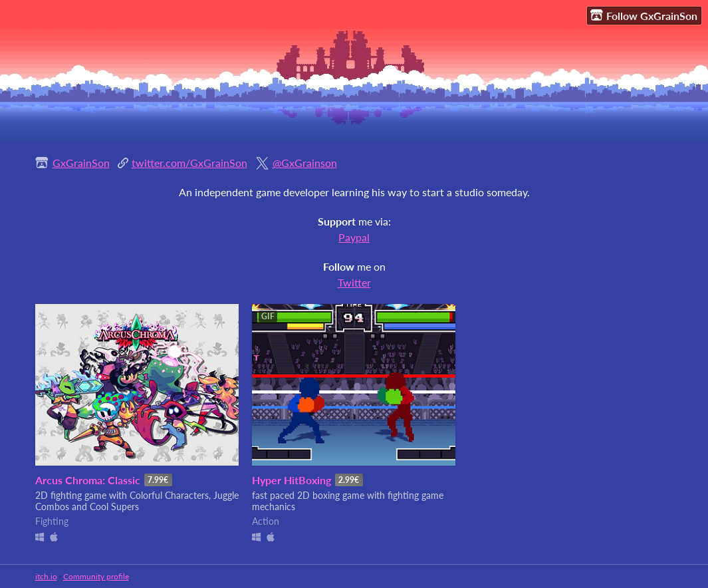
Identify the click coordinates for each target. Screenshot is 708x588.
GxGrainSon (81, 163)
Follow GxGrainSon (644, 15)
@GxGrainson (305, 163)
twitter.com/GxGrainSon (189, 163)
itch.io (46, 576)
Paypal (354, 237)
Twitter (354, 282)
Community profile (96, 576)
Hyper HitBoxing (292, 480)
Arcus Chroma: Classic (88, 480)
